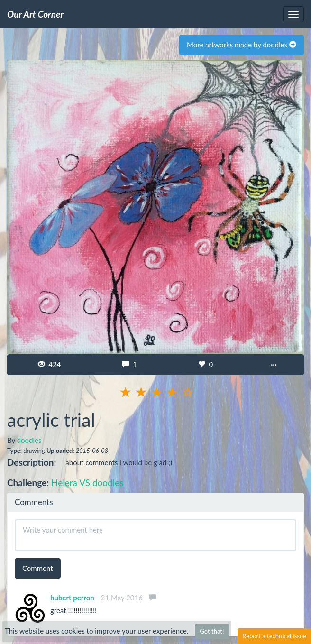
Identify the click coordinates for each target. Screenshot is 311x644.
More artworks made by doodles (242, 45)
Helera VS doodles (87, 483)
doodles (29, 440)
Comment (38, 568)
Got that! (212, 631)
